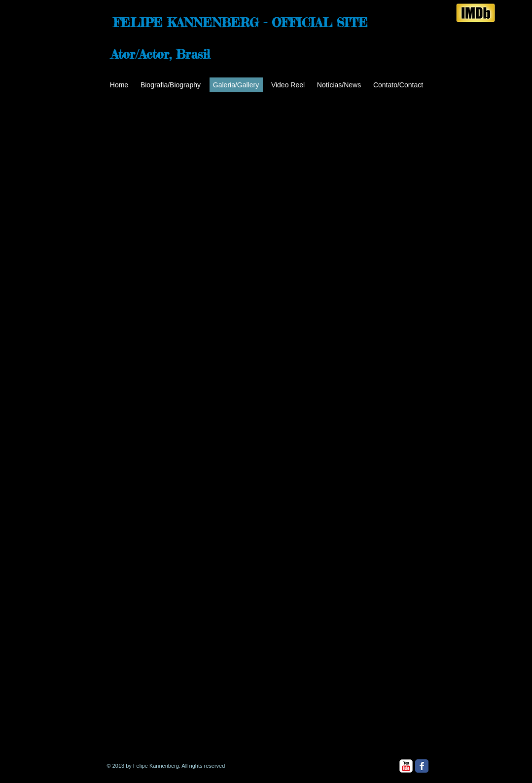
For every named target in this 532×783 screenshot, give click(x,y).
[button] (159, 173)
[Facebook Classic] (422, 766)
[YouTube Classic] (406, 766)
